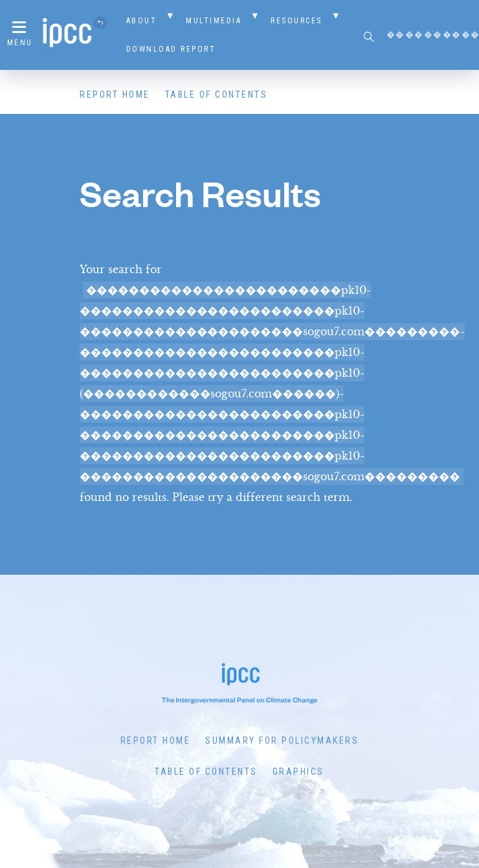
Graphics (298, 772)
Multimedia (214, 21)
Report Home (115, 95)
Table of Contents (217, 95)
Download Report (171, 49)
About (142, 21)
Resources (296, 21)
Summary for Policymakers (282, 740)
